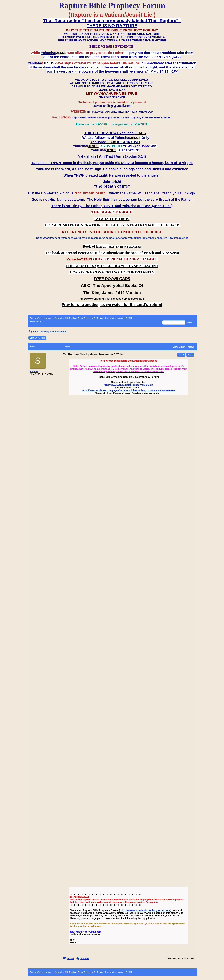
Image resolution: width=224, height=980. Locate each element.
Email (71, 958)
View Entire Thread (184, 347)
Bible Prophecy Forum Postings (78, 318)
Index (50, 318)
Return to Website (38, 318)
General (58, 318)
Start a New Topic (37, 338)
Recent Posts (36, 322)
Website (85, 958)
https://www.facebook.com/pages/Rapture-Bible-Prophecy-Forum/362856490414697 (128, 390)
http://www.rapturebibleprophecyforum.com (128, 385)
